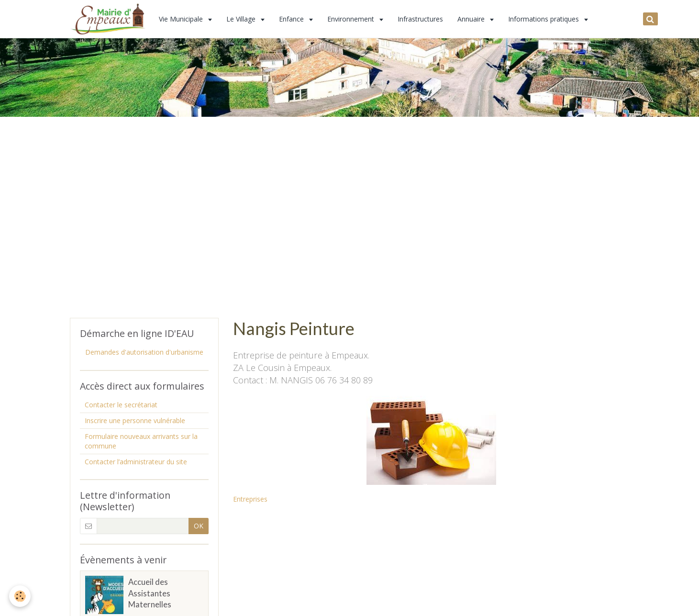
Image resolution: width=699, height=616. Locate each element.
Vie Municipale (182, 19)
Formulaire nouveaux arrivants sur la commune (141, 441)
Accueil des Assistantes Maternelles (150, 593)
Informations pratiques (544, 19)
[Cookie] (20, 596)
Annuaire (472, 19)
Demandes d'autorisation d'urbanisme (144, 352)
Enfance (292, 19)
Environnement (352, 19)
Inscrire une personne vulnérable (135, 420)
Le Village (242, 19)
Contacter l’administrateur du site (136, 462)
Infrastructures (420, 19)
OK (199, 526)
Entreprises (250, 499)
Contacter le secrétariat (121, 405)
